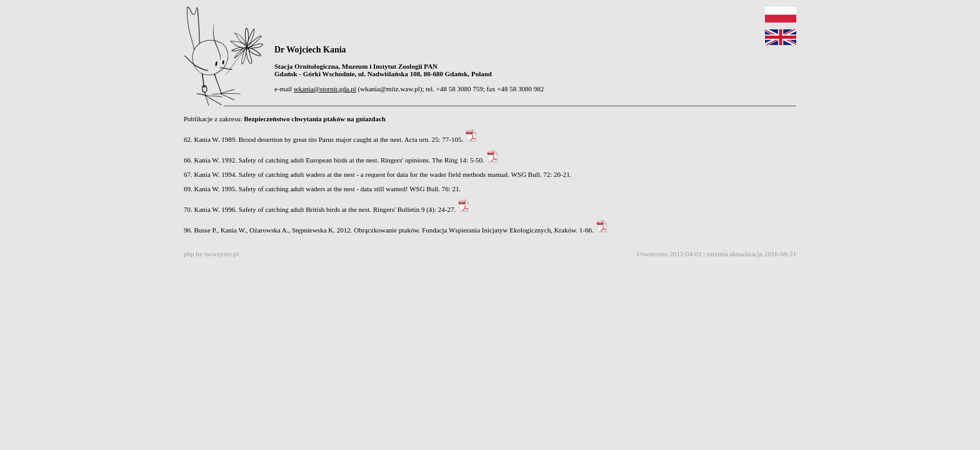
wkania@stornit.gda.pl (325, 89)
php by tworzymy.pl (211, 254)
